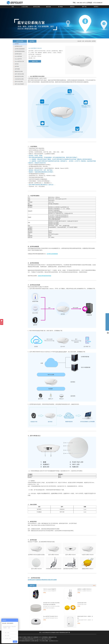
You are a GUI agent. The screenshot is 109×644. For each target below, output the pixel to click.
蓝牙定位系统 (37, 7)
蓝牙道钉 (17, 64)
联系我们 (96, 7)
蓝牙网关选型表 (18, 54)
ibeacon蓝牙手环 (18, 59)
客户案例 (60, 7)
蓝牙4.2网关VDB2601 (71, 555)
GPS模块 (28, 637)
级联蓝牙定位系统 (19, 71)
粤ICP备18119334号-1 (47, 639)
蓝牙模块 (20, 637)
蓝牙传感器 (17, 69)
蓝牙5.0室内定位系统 (19, 74)
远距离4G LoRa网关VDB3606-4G (84, 589)
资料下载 (84, 7)
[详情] (45, 593)
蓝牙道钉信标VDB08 (82, 603)
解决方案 (48, 7)
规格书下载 (35, 61)
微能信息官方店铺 (53, 637)
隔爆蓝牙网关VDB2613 (88, 569)
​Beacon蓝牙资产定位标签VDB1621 (51, 616)
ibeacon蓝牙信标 (18, 56)
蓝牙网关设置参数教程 (20, 49)
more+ (94, 585)
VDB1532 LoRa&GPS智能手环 (50, 589)
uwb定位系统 (25, 7)
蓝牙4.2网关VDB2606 (36, 569)
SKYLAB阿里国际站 (44, 637)
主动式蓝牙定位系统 (19, 79)
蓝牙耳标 (17, 66)
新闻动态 (72, 7)
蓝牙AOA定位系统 (19, 82)
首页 (13, 7)
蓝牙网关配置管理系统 (20, 51)
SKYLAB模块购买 (35, 637)
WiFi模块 (24, 637)
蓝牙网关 (17, 44)
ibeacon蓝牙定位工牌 (19, 61)
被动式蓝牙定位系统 (19, 77)
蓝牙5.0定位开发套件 (19, 84)
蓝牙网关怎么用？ (19, 46)
